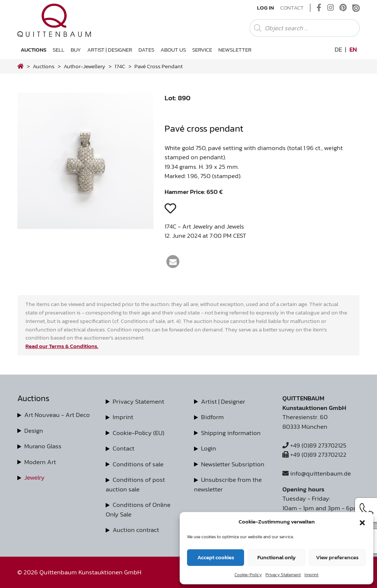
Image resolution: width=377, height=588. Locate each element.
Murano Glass (43, 446)
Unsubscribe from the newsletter (228, 484)
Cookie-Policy (248, 575)
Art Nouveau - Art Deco (57, 415)
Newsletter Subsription (233, 464)
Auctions (34, 50)
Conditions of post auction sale (135, 484)
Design (34, 431)
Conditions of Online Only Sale (138, 509)
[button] (362, 522)
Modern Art (40, 462)
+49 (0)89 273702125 (314, 445)
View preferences (337, 557)
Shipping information (231, 433)
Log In (265, 8)
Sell (59, 50)
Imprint (311, 575)
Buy (76, 50)
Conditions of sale (138, 464)
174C (120, 66)
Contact (292, 8)
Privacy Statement (283, 575)
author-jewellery (84, 66)
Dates (146, 50)
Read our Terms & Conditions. (62, 346)
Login (209, 448)
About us (173, 50)
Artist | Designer (110, 50)
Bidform (212, 417)
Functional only (276, 557)
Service (202, 50)
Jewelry (34, 477)
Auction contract (136, 530)
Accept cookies (216, 557)
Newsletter (235, 50)
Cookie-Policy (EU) (138, 433)
